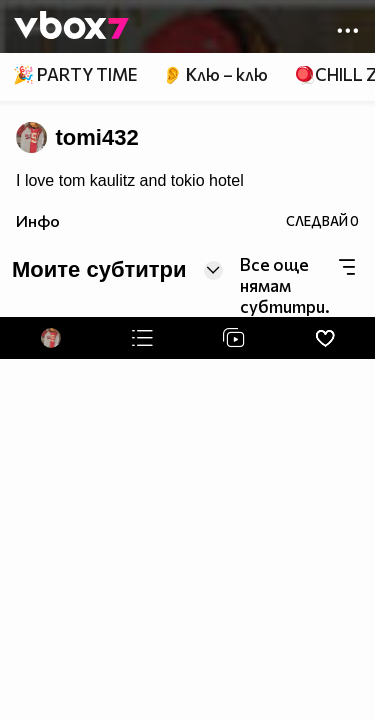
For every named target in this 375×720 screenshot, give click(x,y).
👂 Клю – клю (215, 74)
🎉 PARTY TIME (75, 74)
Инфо (38, 220)
